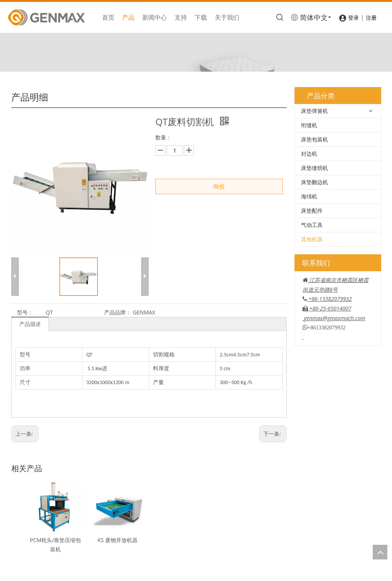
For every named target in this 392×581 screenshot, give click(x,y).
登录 (353, 18)
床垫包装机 (315, 139)
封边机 (309, 154)
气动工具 (312, 225)
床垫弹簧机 (315, 111)
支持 (181, 17)
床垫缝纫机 (315, 168)
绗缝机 (309, 125)
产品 (128, 17)
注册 (371, 18)
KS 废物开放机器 (118, 540)
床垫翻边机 (315, 182)
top (380, 552)
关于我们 (227, 17)
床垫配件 (312, 211)
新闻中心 (155, 17)
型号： (25, 312)
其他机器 (312, 239)
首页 (108, 17)
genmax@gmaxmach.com (335, 318)
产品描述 (30, 324)
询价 (219, 186)
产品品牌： (118, 312)
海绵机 (309, 196)
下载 (201, 17)
